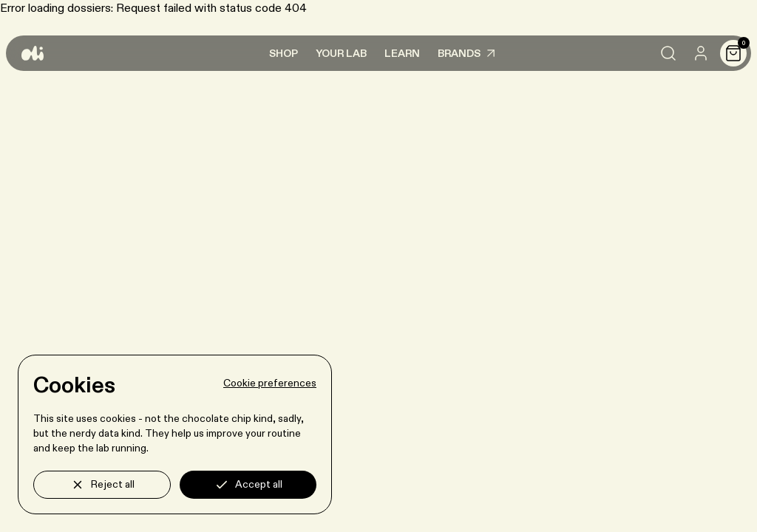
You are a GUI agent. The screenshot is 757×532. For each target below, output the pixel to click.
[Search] (668, 53)
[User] (701, 53)
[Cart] (733, 53)
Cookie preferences (270, 383)
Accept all (248, 485)
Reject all (102, 485)
